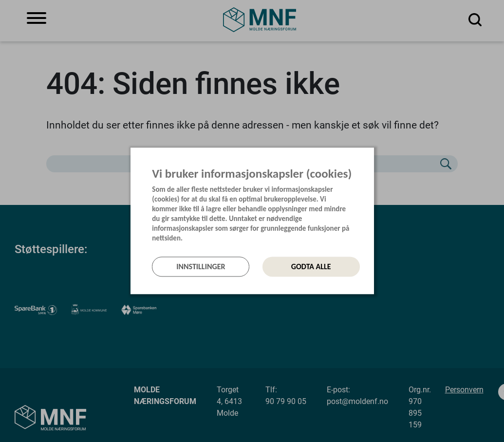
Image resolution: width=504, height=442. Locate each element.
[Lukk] (371, 158)
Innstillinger (201, 267)
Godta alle (311, 267)
